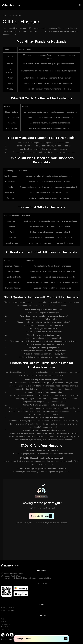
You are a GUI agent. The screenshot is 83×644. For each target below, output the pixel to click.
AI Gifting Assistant (8, 608)
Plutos (3, 619)
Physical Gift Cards (8, 610)
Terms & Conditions (8, 627)
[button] (80, 5)
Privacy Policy (6, 624)
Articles (4, 622)
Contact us (5, 629)
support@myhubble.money (13, 573)
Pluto (4, 15)
